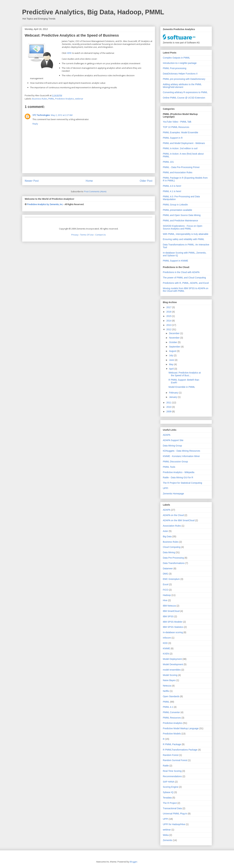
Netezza (167, 686)
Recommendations (172, 776)
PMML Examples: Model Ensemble (180, 132)
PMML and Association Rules (178, 172)
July (171, 355)
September (175, 347)
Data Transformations (174, 563)
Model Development (173, 664)
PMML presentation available (177, 210)
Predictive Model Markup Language (181, 728)
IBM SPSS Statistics (173, 627)
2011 (169, 403)
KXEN (166, 654)
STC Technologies (41, 115)
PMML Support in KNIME (175, 261)
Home (89, 181)
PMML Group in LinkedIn (175, 205)
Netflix (166, 691)
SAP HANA (169, 782)
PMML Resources (172, 718)
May (171, 364)
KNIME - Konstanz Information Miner (181, 456)
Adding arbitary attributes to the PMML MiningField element (182, 86)
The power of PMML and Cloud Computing (184, 278)
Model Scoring (170, 675)
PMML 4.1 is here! (172, 191)
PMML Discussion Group (175, 462)
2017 (169, 307)
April (172, 369)
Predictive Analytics (65, 99)
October (173, 342)
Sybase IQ (168, 792)
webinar (79, 99)
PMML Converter (171, 712)
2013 (169, 325)
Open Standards (171, 696)
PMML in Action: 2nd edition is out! (180, 148)
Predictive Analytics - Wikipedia (179, 472)
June (172, 360)
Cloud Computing (172, 547)
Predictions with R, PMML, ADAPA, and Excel (186, 283)
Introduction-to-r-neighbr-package (180, 63)
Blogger (134, 862)
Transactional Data (172, 808)
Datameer (168, 568)
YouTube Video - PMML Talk (177, 122)
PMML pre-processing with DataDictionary (184, 79)
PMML (51, 99)
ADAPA (167, 435)
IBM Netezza (169, 606)
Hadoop (167, 595)
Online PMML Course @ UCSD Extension (184, 98)
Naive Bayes (169, 680)
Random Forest (171, 755)
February (174, 393)
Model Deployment (172, 659)
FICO (166, 590)
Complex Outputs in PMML (176, 58)
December (175, 333)
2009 (169, 411)
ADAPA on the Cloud (173, 515)
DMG (166, 574)
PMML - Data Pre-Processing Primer (181, 167)
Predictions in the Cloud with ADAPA (181, 272)
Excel (166, 584)
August (173, 351)
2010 (169, 407)
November (175, 338)
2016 (169, 312)
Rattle (166, 766)
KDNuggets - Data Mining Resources (182, 451)
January (173, 397)
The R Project (170, 803)
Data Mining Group (172, 446)
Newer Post (32, 181)
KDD (165, 643)
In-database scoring (173, 632)
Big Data (167, 536)
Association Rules (172, 526)
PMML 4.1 (168, 707)
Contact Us (101, 235)
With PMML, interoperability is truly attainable (186, 234)
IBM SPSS (168, 616)
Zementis (168, 840)
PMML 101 (168, 162)
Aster (166, 531)
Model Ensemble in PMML (182, 387)
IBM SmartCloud (171, 611)
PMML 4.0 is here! (172, 186)
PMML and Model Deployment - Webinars (184, 143)
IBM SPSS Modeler (173, 622)
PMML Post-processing (175, 68)
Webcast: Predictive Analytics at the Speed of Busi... (185, 374)
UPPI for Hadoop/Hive (174, 824)
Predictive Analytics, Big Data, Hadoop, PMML (93, 12)
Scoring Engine (171, 787)
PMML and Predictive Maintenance (180, 221)
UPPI (166, 488)
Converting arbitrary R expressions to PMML (185, 92)
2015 (169, 316)
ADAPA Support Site (173, 440)
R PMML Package (172, 744)
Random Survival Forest (175, 760)
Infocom (167, 638)
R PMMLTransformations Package (180, 750)
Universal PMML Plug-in (175, 814)
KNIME (166, 648)
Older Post (146, 181)
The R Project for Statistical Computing (182, 483)
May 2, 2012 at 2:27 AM (62, 115)
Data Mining (169, 552)
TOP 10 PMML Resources (176, 127)
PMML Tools (169, 467)
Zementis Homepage (173, 494)
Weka (166, 835)
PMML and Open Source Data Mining (182, 215)
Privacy (75, 235)
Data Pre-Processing (173, 558)
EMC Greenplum (171, 579)
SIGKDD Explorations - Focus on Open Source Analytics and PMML (183, 227)
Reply (35, 124)
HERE (69, 53)
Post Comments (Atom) (95, 191)
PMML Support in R (173, 138)
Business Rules (40, 99)
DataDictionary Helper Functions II (180, 74)
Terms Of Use (87, 235)
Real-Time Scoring (172, 771)
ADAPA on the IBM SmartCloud (179, 520)
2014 (169, 321)
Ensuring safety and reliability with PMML (184, 239)
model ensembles (172, 670)
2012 (169, 329)
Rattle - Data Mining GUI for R (178, 477)
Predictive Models (172, 734)
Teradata (167, 798)
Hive (165, 600)
